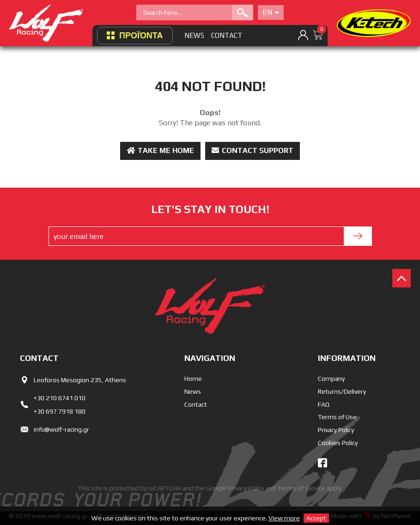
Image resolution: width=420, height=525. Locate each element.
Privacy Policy (336, 430)
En (271, 12)
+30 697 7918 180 (60, 411)
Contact (196, 404)
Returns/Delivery (342, 391)
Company (331, 378)
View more (284, 518)
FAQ (324, 404)
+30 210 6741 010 (60, 398)
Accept (316, 518)
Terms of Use (337, 417)
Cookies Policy (338, 443)
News (193, 391)
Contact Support (253, 150)
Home (193, 378)
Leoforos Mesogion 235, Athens (80, 380)
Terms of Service (301, 488)
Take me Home (160, 150)
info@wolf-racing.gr (61, 429)
